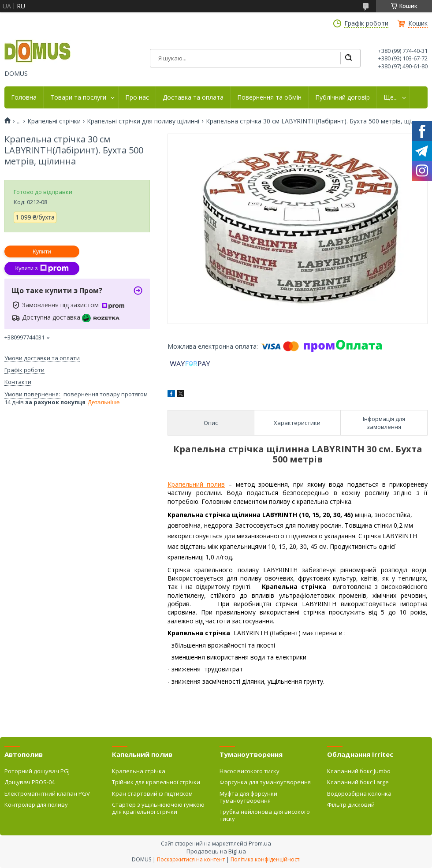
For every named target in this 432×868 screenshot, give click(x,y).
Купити (42, 251)
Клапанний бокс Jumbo (359, 771)
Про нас (137, 97)
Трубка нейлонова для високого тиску (265, 815)
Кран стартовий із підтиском (152, 793)
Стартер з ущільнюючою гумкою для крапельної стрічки (158, 808)
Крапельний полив (196, 484)
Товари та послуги (78, 97)
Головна (24, 97)
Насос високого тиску (250, 771)
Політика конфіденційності (266, 859)
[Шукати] (348, 58)
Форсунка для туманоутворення (265, 782)
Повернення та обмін (269, 97)
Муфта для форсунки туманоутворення (248, 797)
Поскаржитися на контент (191, 859)
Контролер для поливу (36, 805)
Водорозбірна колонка (359, 793)
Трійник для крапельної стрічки (156, 782)
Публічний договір (343, 97)
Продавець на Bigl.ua (216, 851)
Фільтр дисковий (351, 805)
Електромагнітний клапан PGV (47, 793)
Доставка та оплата (193, 97)
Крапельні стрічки (54, 121)
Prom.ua (260, 843)
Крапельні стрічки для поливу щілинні (143, 121)
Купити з (42, 268)
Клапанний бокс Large (358, 782)
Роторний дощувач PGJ (37, 771)
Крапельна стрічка (139, 771)
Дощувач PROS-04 (30, 782)
